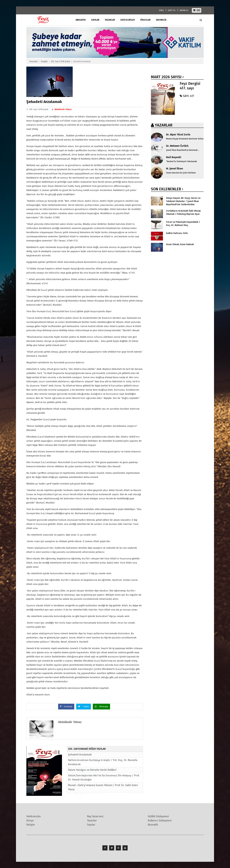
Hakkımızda (33, 816)
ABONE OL (184, 10)
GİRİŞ (161, 10)
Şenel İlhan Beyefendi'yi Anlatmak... (183, 150)
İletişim (31, 825)
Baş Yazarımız (95, 816)
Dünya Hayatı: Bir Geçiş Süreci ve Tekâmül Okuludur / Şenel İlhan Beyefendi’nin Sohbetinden (183, 201)
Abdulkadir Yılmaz (63, 109)
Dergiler (44, 61)
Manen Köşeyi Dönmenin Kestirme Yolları (185, 139)
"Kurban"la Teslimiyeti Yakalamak (182, 161)
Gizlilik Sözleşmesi (158, 816)
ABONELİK (161, 20)
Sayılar (95, 20)
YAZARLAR (164, 125)
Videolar (145, 20)
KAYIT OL (172, 10)
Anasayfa (34, 61)
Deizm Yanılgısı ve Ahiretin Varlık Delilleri (92, 770)
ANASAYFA (81, 20)
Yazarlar (110, 20)
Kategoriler (128, 20)
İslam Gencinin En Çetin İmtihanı (181, 173)
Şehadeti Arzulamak (80, 755)
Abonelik (153, 825)
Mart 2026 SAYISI (166, 77)
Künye (30, 820)
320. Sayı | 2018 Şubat (60, 61)
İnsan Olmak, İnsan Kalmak (180, 244)
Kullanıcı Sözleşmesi (160, 820)
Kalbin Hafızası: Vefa (177, 233)
